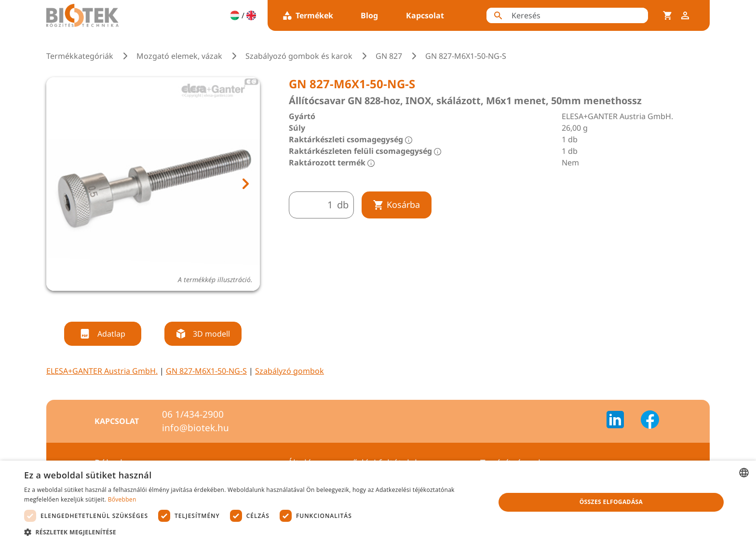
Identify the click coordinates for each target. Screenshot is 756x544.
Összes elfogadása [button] (611, 502)
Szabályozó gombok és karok (299, 56)
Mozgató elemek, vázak (179, 56)
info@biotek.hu (196, 428)
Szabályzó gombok (290, 371)
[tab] (144, 303)
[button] (253, 532)
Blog (369, 15)
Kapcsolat (425, 15)
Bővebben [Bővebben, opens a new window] (122, 499)
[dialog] (378, 502)
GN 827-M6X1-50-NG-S (206, 371)
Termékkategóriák (80, 56)
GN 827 (389, 56)
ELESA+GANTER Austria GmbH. (102, 371)
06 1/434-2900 (193, 414)
